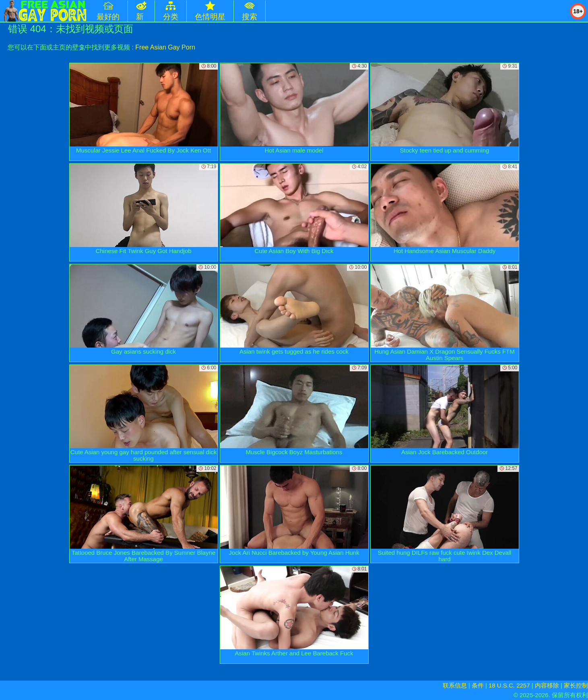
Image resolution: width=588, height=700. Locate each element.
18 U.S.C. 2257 (509, 685)
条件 (478, 685)
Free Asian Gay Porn (165, 47)
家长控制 (576, 685)
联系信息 (455, 685)
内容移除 (547, 685)
